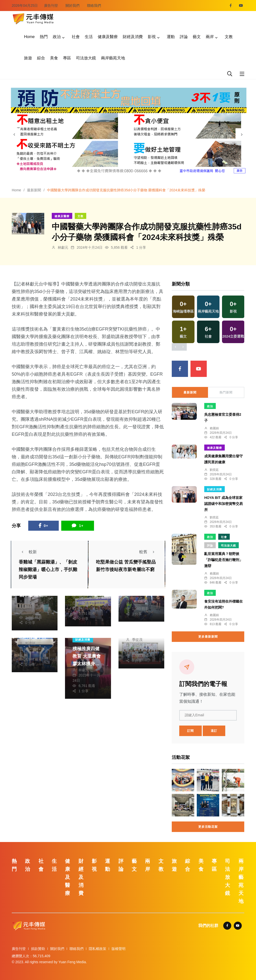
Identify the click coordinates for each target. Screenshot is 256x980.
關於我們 (72, 6)
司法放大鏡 (86, 58)
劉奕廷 (30, 643)
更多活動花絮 (208, 827)
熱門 (44, 37)
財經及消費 (133, 37)
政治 (57, 37)
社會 (76, 37)
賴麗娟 (214, 428)
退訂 (214, 731)
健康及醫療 (108, 37)
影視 (152, 37)
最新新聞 (34, 190)
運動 (171, 37)
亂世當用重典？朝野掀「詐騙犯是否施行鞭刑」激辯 (223, 560)
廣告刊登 (51, 6)
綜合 (41, 58)
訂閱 (190, 731)
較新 (28, 552)
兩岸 (210, 37)
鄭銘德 (30, 602)
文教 (229, 37)
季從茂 (137, 640)
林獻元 (63, 247)
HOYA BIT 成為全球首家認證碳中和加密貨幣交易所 (223, 504)
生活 (89, 37)
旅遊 (28, 58)
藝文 (197, 37)
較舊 (148, 552)
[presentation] (14, 134)
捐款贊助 (38, 949)
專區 (67, 58)
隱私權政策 (97, 949)
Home (29, 37)
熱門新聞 (226, 392)
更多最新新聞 (208, 637)
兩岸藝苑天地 (113, 58)
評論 (184, 37)
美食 (54, 58)
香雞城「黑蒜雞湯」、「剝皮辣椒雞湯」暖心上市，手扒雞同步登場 (48, 570)
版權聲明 (118, 949)
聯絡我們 (94, 6)
